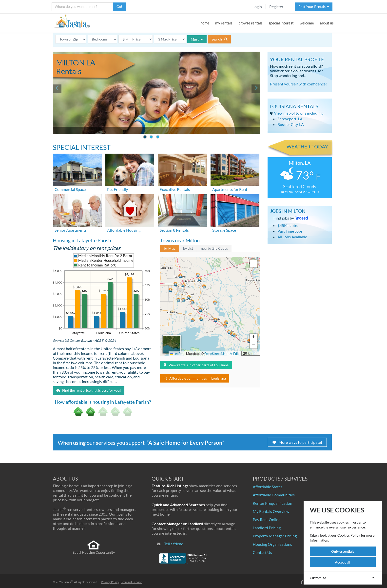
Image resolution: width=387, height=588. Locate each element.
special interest (281, 23)
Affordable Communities (274, 495)
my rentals (224, 23)
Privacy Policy (110, 582)
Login (257, 7)
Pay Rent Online (267, 519)
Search (219, 39)
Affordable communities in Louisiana (195, 378)
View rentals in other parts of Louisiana (196, 365)
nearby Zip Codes (214, 248)
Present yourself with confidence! (298, 84)
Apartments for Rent (230, 189)
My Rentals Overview (271, 511)
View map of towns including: (299, 113)
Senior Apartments (71, 230)
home (205, 23)
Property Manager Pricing (275, 536)
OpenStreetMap (216, 354)
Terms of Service (131, 582)
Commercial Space (70, 189)
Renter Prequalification (272, 503)
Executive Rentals (175, 189)
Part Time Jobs (290, 231)
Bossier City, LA (291, 124)
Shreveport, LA (290, 119)
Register (276, 7)
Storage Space (224, 230)
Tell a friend (174, 544)
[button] (183, 285)
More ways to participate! (297, 442)
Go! (119, 7)
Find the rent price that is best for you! (89, 390)
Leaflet (177, 354)
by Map (170, 248)
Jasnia (68, 582)
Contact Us (262, 552)
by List (188, 248)
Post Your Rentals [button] (314, 7)
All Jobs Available (292, 237)
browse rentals (251, 23)
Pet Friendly (117, 189)
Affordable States (268, 487)
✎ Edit (234, 354)
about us (327, 23)
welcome (307, 23)
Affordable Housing (124, 230)
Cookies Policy (349, 535)
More (197, 39)
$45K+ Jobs (288, 225)
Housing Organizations (272, 544)
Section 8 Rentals (174, 230)
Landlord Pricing (267, 528)
